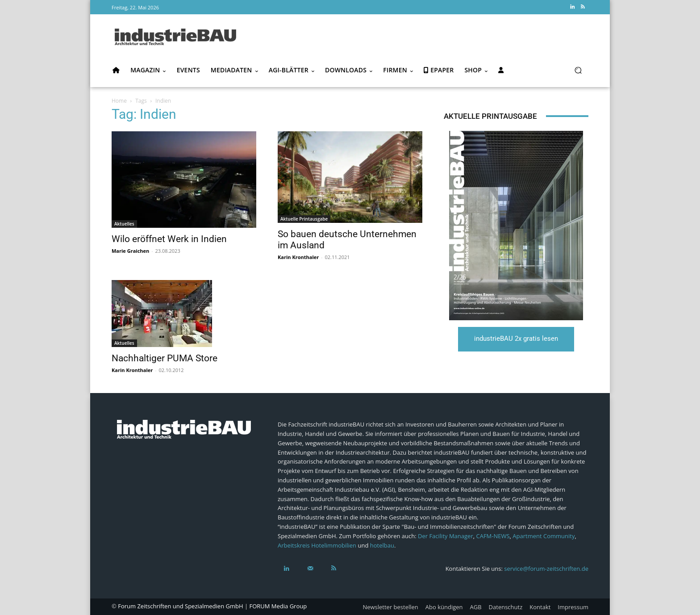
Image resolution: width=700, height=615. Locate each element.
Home (119, 101)
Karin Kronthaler (298, 257)
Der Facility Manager (446, 536)
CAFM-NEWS (493, 536)
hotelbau (382, 545)
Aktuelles (124, 224)
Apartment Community (544, 536)
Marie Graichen (130, 251)
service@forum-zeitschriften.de (546, 569)
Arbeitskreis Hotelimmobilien (317, 545)
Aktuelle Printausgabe (304, 219)
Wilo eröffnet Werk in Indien (169, 239)
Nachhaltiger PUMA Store (165, 358)
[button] (578, 70)
